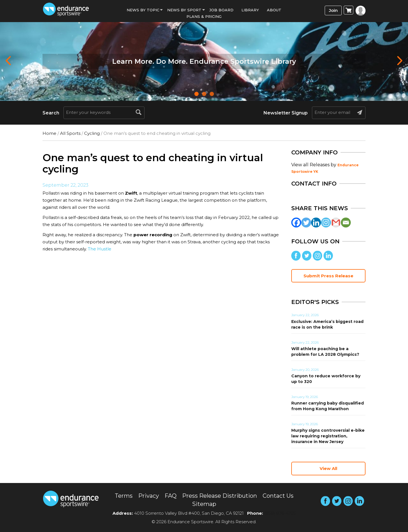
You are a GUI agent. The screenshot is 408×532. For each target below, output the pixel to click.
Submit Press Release (328, 276)
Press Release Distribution (220, 496)
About (274, 10)
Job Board (221, 10)
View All (328, 468)
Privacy (149, 496)
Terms (124, 496)
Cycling (92, 133)
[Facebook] (296, 223)
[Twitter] (306, 223)
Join (333, 10)
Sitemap (204, 504)
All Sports (70, 133)
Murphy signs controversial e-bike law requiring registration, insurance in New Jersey (328, 436)
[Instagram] (326, 223)
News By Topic (143, 10)
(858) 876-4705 (280, 513)
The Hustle (100, 249)
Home (49, 133)
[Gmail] (336, 223)
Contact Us (278, 496)
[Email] (346, 223)
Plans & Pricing (204, 16)
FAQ (171, 496)
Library (250, 10)
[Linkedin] (316, 223)
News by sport (184, 10)
